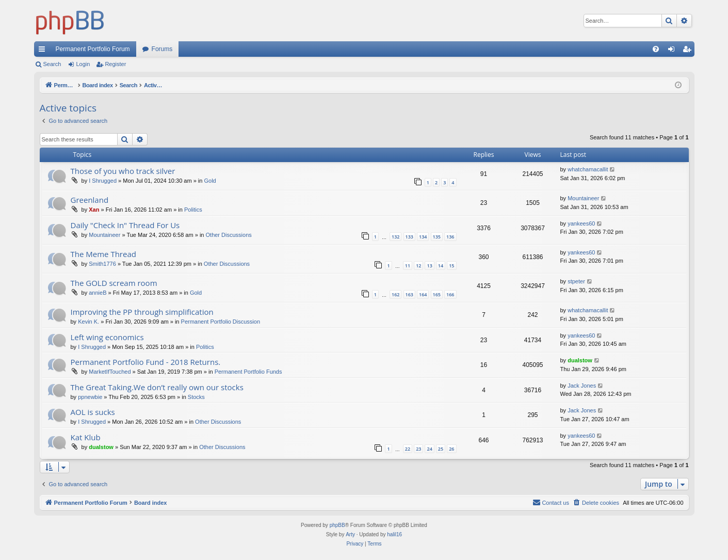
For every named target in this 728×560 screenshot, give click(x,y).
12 (418, 266)
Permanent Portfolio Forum (93, 49)
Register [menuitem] (689, 51)
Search (52, 64)
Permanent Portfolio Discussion (221, 322)
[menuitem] (656, 49)
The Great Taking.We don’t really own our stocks (157, 387)
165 (437, 294)
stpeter (576, 281)
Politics (193, 210)
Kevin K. (88, 322)
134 (423, 237)
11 (408, 266)
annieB (98, 293)
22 (408, 449)
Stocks (196, 397)
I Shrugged (103, 181)
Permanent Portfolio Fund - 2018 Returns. (146, 362)
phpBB (337, 525)
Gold (210, 181)
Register (115, 64)
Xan (94, 210)
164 (423, 294)
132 (395, 237)
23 (418, 449)
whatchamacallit (588, 169)
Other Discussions (229, 235)
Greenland (90, 200)
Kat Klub (86, 437)
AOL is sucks (93, 412)
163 (409, 294)
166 (450, 294)
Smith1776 (102, 264)
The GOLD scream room (114, 283)
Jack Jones (582, 386)
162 (395, 294)
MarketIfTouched (110, 372)
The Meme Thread (103, 254)
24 (429, 449)
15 (451, 266)
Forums (162, 49)
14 (441, 266)
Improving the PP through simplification (142, 312)
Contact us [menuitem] (551, 502)
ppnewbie (90, 397)
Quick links (44, 51)
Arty (350, 534)
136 (450, 237)
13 (429, 266)
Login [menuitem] (673, 51)
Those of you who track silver (123, 171)
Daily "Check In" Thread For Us (125, 225)
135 (437, 237)
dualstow (580, 360)
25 (441, 449)
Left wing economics (107, 337)
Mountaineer (583, 198)
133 (409, 237)
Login (83, 64)
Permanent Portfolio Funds (248, 372)
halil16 (394, 534)
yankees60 (581, 223)
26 (451, 449)
